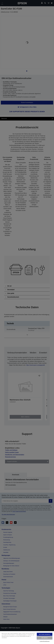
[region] (27, 637)
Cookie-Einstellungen (45, 641)
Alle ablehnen (45, 638)
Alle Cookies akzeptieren (45, 634)
